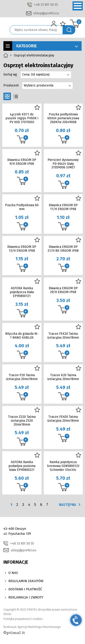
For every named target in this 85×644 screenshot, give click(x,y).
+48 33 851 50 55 (46, 5)
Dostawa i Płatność (25, 589)
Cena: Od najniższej (36, 75)
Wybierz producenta (39, 85)
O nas (13, 573)
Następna (67, 505)
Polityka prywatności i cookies (23, 619)
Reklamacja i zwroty (26, 597)
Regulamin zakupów (26, 581)
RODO (7, 614)
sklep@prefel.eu (46, 13)
